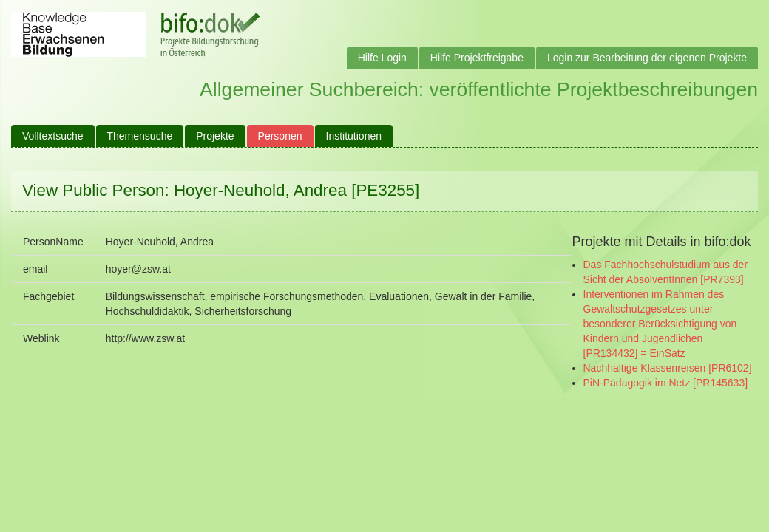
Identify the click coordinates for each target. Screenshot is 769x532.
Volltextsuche (53, 136)
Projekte (215, 136)
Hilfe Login (382, 58)
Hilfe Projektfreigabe (477, 58)
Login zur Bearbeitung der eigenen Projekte (647, 58)
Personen (280, 136)
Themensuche (140, 136)
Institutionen (354, 136)
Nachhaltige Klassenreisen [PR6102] (668, 368)
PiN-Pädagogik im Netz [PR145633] (666, 383)
